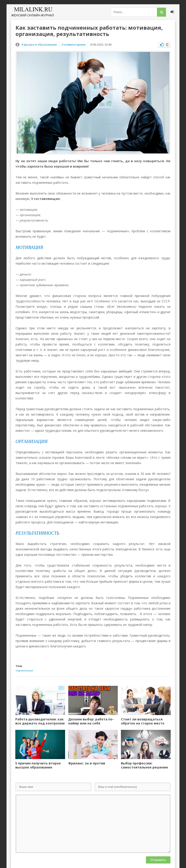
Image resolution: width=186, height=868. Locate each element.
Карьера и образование (39, 44)
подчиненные (24, 670)
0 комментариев (74, 44)
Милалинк (32, 12)
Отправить (158, 860)
